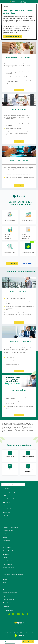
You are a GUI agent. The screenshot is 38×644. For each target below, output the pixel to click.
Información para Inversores (10, 519)
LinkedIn (14, 614)
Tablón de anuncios (30, 628)
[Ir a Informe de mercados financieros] (10, 233)
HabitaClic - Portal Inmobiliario (10, 527)
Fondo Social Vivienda (8, 531)
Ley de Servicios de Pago (9, 599)
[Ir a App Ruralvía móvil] (28, 249)
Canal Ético (6, 516)
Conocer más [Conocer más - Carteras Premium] (19, 142)
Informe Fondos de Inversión (10, 593)
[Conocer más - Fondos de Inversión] (19, 282)
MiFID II (5, 579)
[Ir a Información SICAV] (28, 217)
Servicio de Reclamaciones (9, 509)
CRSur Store (6, 558)
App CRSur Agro (7, 614)
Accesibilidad (6, 606)
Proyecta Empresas (8, 564)
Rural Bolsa (6, 537)
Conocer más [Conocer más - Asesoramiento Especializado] (19, 371)
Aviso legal (6, 628)
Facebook (23, 614)
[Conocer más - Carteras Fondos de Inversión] (19, 48)
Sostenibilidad (7, 512)
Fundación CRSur (7, 547)
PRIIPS (5, 583)
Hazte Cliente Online (28, 614)
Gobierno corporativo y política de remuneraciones (15, 492)
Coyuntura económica (8, 596)
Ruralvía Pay (4, 614)
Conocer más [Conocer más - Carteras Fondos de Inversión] (19, 90)
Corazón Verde (7, 554)
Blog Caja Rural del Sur (9, 568)
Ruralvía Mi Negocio (5, 614)
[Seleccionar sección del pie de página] (13, 485)
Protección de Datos (21, 628)
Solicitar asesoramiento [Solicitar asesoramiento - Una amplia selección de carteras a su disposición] (12, 36)
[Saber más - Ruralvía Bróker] (19, 381)
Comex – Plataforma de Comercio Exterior (13, 574)
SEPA (4, 589)
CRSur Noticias (7, 541)
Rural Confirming (7, 534)
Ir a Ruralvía (11, 263)
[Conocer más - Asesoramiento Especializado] (19, 332)
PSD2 (4, 586)
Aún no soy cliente (27, 263)
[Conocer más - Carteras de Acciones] (19, 152)
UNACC (5, 506)
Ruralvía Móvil (3, 614)
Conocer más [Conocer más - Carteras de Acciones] (19, 186)
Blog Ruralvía (6, 544)
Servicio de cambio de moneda (10, 561)
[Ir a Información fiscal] (10, 217)
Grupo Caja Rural (7, 502)
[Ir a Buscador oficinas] (10, 249)
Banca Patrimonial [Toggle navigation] (24, 2)
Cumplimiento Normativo (9, 603)
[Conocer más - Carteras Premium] (19, 100)
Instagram (9, 614)
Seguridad (27, 630)
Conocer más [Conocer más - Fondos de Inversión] (19, 322)
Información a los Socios (9, 499)
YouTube (18, 614)
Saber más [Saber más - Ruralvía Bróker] (19, 415)
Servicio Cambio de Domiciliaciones (12, 571)
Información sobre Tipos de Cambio (16, 630)
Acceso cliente (27, 642)
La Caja (5, 495)
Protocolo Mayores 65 (8, 551)
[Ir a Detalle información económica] (28, 233)
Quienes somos (7, 489)
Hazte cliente (9, 642)
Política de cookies (13, 628)
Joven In (5, 524)
